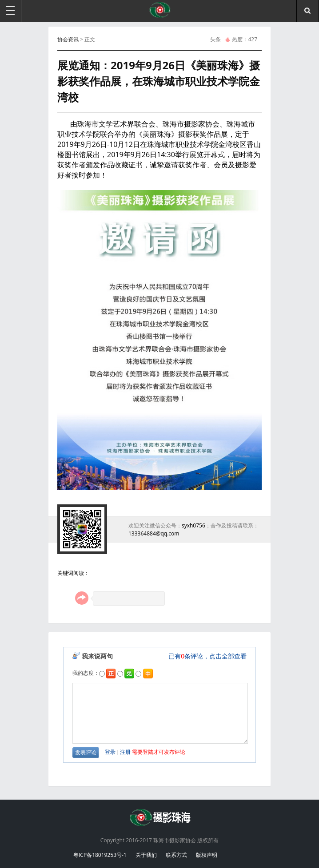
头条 (215, 39)
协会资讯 (68, 39)
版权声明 (207, 855)
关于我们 (146, 855)
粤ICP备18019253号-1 (100, 855)
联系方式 (176, 855)
